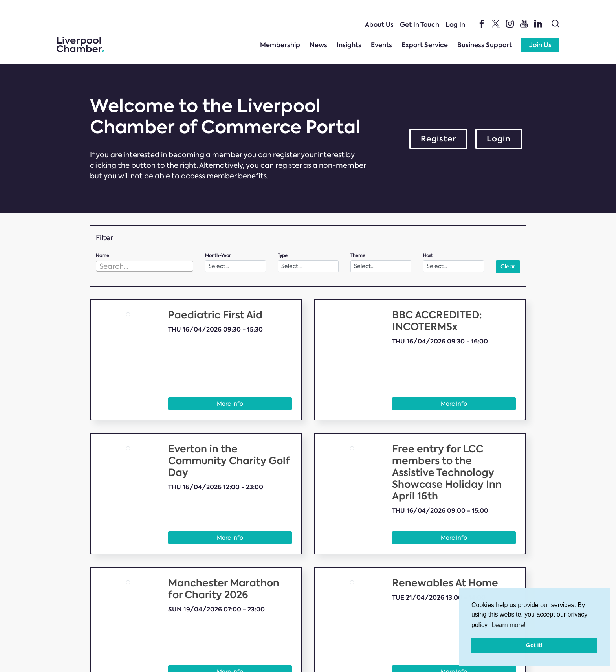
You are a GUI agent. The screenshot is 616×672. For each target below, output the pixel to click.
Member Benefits (243, 560)
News (318, 45)
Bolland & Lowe (451, 584)
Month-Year (218, 256)
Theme (358, 256)
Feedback (322, 626)
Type (283, 256)
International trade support (345, 560)
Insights (349, 45)
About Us (379, 25)
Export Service (425, 45)
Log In (455, 25)
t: (107, 632)
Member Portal (328, 585)
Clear (508, 266)
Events (381, 45)
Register (438, 139)
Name (103, 256)
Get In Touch (420, 25)
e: (143, 640)
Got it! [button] (534, 645)
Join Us (540, 45)
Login (499, 139)
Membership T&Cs (332, 609)
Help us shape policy (335, 577)
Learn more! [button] (509, 625)
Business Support (485, 45)
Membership (280, 45)
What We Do (325, 543)
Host (428, 256)
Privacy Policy (326, 601)
